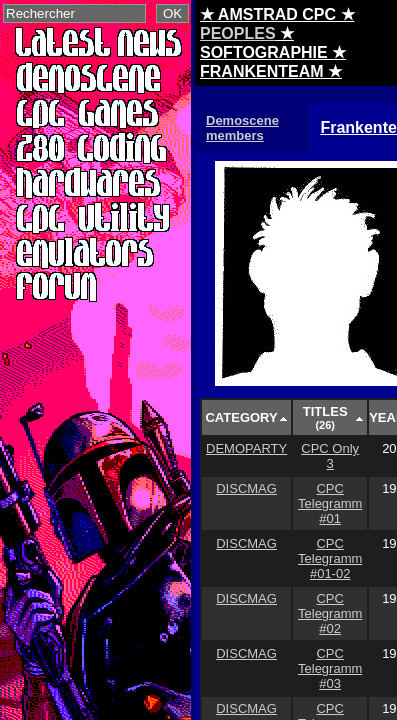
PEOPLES (238, 33)
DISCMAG (246, 488)
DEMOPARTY (246, 448)
